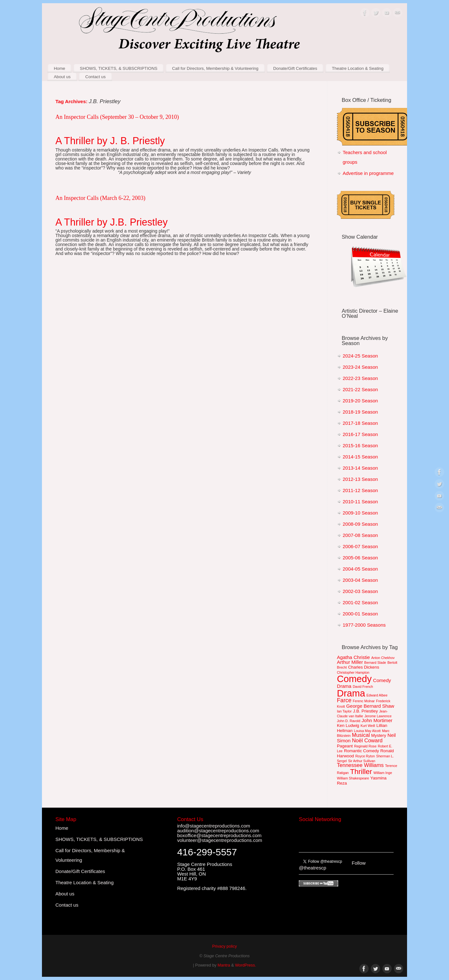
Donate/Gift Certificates (295, 68)
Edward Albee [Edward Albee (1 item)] (377, 695)
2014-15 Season (360, 457)
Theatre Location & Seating (358, 68)
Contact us (95, 77)
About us (62, 77)
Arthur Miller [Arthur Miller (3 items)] (350, 662)
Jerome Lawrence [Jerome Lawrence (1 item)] (378, 716)
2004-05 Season (360, 569)
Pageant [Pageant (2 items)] (345, 746)
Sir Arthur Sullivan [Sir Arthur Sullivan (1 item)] (362, 761)
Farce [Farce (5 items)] (344, 700)
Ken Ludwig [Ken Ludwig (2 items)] (348, 725)
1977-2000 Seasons (364, 625)
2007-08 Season (360, 535)
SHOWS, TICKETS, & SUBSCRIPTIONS (118, 68)
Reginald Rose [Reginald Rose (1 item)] (365, 746)
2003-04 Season (360, 580)
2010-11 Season (360, 502)
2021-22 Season (360, 389)
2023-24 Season (360, 367)
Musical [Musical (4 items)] (361, 735)
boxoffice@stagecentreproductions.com (219, 835)
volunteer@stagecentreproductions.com (220, 840)
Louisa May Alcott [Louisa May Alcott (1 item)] (367, 731)
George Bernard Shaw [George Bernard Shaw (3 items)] (370, 706)
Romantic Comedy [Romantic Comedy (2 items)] (361, 751)
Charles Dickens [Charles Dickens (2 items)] (364, 667)
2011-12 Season (360, 490)
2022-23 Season (360, 378)
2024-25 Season (360, 356)
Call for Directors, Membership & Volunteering (215, 68)
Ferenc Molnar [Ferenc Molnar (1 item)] (364, 701)
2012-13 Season (360, 479)
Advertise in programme (368, 173)
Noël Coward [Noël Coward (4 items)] (367, 741)
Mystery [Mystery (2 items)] (379, 735)
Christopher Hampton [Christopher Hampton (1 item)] (353, 672)
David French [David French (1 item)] (363, 687)
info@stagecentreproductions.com (214, 826)
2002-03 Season (360, 591)
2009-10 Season (360, 513)
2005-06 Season (360, 558)
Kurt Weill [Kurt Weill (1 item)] (368, 726)
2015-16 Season (360, 445)
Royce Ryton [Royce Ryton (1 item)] (365, 756)
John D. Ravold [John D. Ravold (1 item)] (349, 721)
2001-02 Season (360, 602)
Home (59, 68)
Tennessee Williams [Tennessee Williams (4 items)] (360, 765)
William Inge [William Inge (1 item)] (383, 773)
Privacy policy (225, 946)
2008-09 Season (360, 524)
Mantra (224, 965)
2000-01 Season (360, 614)
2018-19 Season (360, 412)
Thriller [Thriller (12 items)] (361, 772)
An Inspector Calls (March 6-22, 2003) (100, 198)
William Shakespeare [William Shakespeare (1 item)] (353, 778)
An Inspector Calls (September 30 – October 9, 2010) (117, 117)
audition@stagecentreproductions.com (218, 831)
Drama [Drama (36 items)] (351, 693)
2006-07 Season (360, 546)
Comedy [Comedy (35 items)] (354, 679)
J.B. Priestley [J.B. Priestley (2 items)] (365, 711)
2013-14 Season (360, 468)
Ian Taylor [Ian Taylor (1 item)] (344, 711)
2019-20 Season (360, 401)
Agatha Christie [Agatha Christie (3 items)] (353, 657)
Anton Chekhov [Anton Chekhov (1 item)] (383, 658)
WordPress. (246, 965)
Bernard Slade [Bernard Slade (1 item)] (375, 663)
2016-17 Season (360, 434)
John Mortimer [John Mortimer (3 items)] (377, 720)
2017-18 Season (360, 423)
